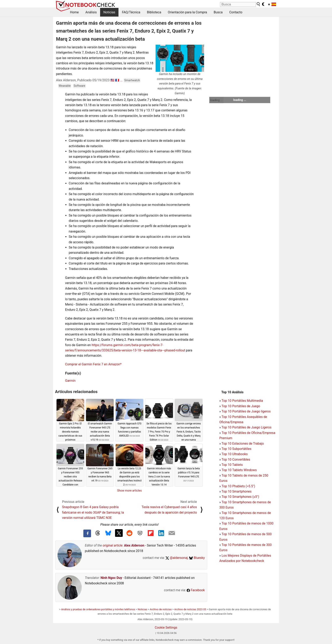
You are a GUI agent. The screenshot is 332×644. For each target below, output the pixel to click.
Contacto (236, 12)
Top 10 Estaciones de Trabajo (243, 444)
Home (74, 12)
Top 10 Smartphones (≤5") (240, 497)
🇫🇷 (117, 80)
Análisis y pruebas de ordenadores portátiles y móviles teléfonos (98, 609)
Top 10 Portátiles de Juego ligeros (246, 411)
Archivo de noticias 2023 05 (190, 609)
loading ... (216, 100)
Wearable (65, 86)
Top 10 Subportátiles (237, 449)
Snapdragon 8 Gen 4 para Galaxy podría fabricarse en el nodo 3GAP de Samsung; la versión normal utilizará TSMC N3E (93, 512)
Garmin (70, 381)
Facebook (196, 590)
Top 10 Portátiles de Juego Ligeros (247, 427)
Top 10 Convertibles (236, 459)
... (121, 80)
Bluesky (197, 558)
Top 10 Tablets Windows (239, 470)
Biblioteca (154, 12)
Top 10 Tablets (232, 465)
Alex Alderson (134, 545)
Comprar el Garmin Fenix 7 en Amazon (93, 364)
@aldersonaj (177, 558)
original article (113, 545)
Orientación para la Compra (187, 12)
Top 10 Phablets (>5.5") (238, 486)
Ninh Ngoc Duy (111, 578)
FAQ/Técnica (131, 12)
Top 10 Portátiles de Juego (241, 406)
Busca (218, 12)
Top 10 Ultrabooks (235, 454)
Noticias (109, 12)
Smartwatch (132, 80)
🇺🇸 (112, 80)
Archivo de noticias (161, 609)
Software (79, 86)
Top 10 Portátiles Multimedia (242, 401)
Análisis (91, 12)
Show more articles (130, 491)
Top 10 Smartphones (237, 491)
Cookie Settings (166, 628)
